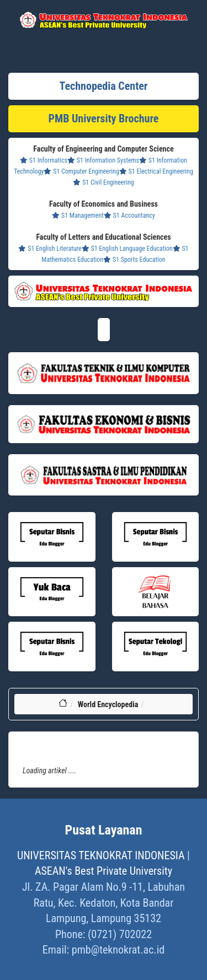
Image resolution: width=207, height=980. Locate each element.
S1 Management (78, 216)
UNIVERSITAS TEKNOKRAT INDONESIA (101, 855)
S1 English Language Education (127, 249)
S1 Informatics (44, 160)
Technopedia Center (104, 86)
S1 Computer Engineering (81, 171)
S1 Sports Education (134, 260)
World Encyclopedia (108, 704)
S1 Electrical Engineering (156, 171)
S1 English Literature (50, 249)
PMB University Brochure (104, 119)
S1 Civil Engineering (103, 182)
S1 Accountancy (129, 216)
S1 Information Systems (103, 160)
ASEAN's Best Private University (104, 871)
